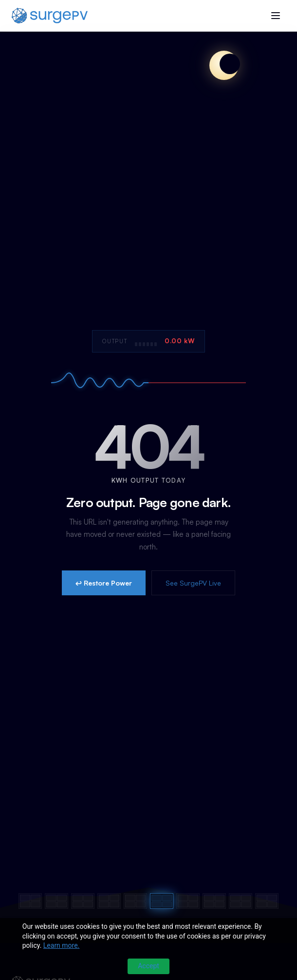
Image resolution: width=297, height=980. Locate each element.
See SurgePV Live (193, 583)
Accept (148, 966)
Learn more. (62, 945)
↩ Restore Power (104, 583)
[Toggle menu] (276, 16)
